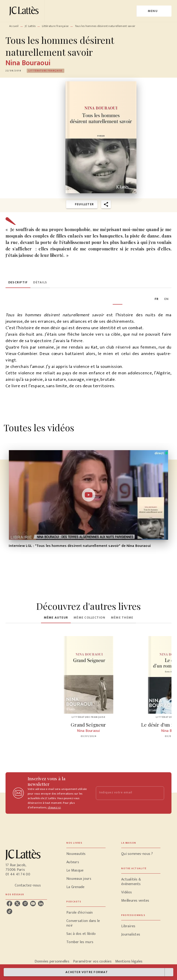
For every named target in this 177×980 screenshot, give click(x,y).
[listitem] (9, 904)
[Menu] (154, 11)
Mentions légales (129, 961)
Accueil (14, 26)
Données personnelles (52, 961)
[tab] (18, 282)
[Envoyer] (159, 793)
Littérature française (55, 26)
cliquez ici (54, 807)
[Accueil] (25, 11)
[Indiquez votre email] (124, 793)
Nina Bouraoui (28, 63)
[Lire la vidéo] (88, 495)
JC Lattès (30, 26)
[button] (46, 71)
